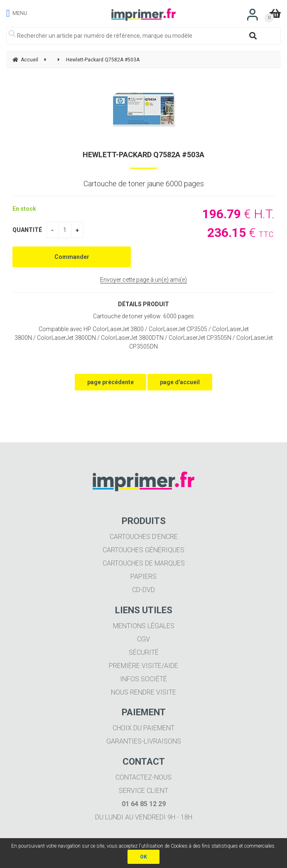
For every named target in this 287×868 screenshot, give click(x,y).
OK (143, 857)
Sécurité (144, 652)
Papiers (143, 577)
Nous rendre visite (143, 692)
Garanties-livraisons (144, 741)
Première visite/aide (143, 666)
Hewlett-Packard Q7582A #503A (143, 155)
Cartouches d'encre (144, 537)
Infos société (143, 679)
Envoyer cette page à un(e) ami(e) (143, 280)
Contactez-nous (143, 777)
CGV (143, 639)
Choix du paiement (143, 728)
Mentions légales (144, 626)
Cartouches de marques (144, 563)
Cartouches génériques (143, 550)
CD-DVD (143, 590)
